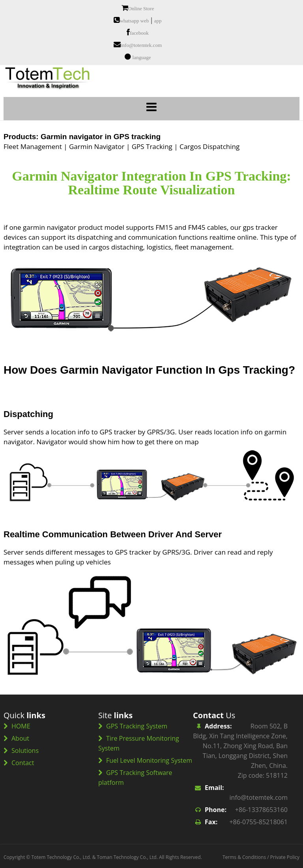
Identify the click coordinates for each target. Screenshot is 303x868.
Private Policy (285, 857)
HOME (21, 726)
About (20, 738)
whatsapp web (134, 21)
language (142, 57)
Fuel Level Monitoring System (149, 760)
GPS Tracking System (137, 726)
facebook (139, 33)
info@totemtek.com (141, 45)
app (158, 21)
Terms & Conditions (244, 857)
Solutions (25, 751)
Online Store (141, 8)
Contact (23, 763)
